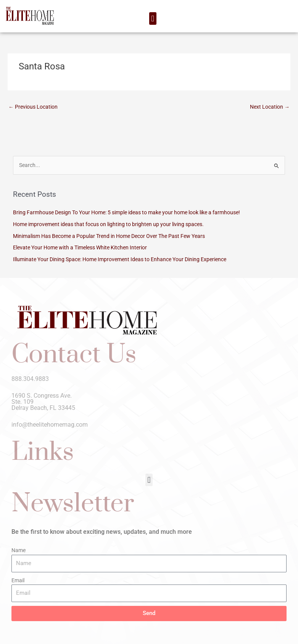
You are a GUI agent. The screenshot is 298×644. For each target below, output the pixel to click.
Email (18, 580)
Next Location (270, 107)
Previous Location (33, 107)
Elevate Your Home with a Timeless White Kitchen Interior (80, 247)
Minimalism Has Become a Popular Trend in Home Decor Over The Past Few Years (109, 236)
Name (19, 550)
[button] (153, 18)
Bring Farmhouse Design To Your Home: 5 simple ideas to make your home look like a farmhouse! (126, 212)
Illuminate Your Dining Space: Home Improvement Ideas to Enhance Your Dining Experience (120, 259)
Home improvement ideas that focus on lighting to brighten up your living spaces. (108, 224)
